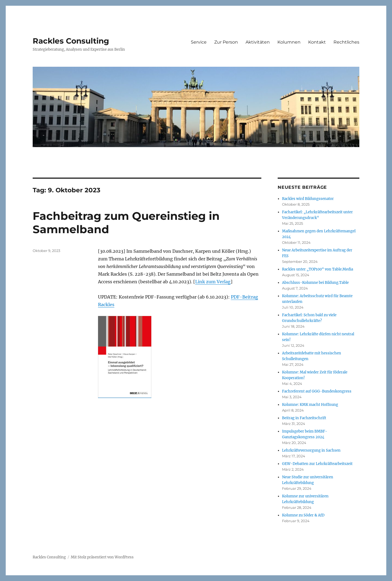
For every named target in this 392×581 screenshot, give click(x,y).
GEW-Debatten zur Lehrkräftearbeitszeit (317, 464)
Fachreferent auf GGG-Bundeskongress (317, 391)
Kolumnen (289, 42)
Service (199, 42)
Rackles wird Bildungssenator (308, 199)
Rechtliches (346, 42)
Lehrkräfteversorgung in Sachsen (311, 450)
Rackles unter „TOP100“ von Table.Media (318, 269)
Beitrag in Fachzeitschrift (304, 418)
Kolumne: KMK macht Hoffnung (310, 405)
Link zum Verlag (213, 282)
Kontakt (317, 42)
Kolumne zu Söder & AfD (303, 515)
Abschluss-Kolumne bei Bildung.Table (315, 283)
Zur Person (226, 42)
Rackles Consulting (71, 41)
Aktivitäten (258, 42)
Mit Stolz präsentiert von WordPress (102, 557)
